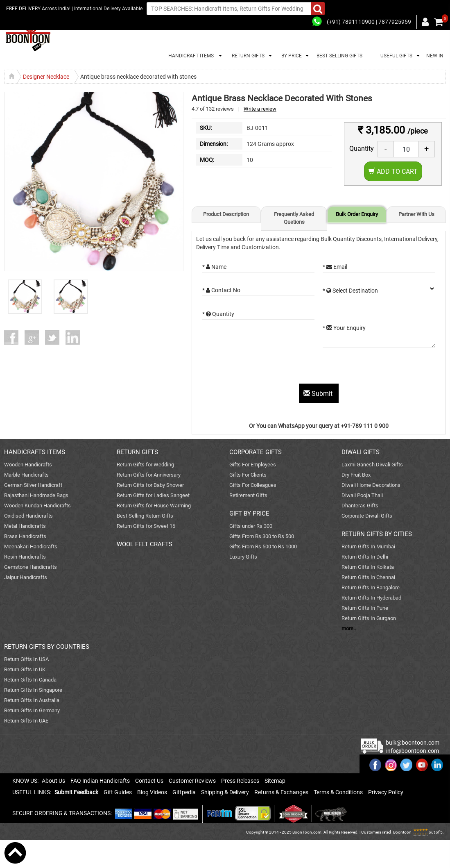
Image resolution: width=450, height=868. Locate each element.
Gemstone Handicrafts (31, 567)
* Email (335, 267)
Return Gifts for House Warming (154, 506)
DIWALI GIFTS (361, 452)
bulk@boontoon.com (413, 743)
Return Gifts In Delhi (365, 557)
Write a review (260, 109)
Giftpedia (184, 792)
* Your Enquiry (344, 328)
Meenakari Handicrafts (31, 546)
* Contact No (221, 290)
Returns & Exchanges (281, 792)
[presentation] (265, 368)
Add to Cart (393, 172)
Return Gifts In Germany (32, 710)
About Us (53, 781)
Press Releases (240, 781)
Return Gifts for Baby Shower (150, 485)
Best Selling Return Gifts (145, 516)
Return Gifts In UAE (26, 721)
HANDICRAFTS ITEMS (35, 452)
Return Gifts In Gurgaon (369, 618)
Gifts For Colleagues (253, 485)
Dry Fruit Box (356, 475)
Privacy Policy (386, 792)
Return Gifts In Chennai (368, 577)
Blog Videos (152, 792)
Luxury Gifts (243, 557)
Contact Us (149, 781)
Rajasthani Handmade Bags (36, 495)
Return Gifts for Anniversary (149, 475)
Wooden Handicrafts (28, 465)
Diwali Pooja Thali (362, 495)
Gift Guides (118, 792)
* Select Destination (350, 291)
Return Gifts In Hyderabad (371, 598)
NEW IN (435, 56)
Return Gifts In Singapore (33, 690)
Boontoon (402, 832)
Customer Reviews (192, 781)
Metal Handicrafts (25, 526)
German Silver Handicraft (33, 485)
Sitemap (275, 781)
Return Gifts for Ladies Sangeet (153, 495)
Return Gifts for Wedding (145, 465)
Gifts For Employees (253, 465)
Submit (319, 394)
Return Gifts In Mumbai (368, 546)
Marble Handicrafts (26, 475)
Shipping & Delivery (225, 792)
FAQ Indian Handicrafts (100, 781)
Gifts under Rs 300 (251, 526)
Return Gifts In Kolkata (368, 567)
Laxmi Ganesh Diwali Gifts (372, 465)
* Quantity (218, 314)
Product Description (226, 214)
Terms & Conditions (338, 792)
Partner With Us (416, 214)
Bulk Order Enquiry (357, 214)
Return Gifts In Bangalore (371, 587)
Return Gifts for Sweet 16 (146, 526)
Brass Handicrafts (25, 536)
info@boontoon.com (413, 751)
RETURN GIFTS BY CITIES (377, 534)
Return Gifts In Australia (32, 700)
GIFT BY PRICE (249, 514)
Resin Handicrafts (25, 557)
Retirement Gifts (248, 495)
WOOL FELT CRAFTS (145, 544)
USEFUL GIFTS (395, 56)
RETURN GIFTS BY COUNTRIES (47, 647)
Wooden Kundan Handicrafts (37, 506)
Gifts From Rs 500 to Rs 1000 (263, 546)
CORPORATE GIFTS (256, 452)
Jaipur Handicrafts (26, 577)
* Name (214, 267)
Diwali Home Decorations (371, 485)
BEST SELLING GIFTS (339, 56)
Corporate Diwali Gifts (367, 516)
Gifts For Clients (248, 475)
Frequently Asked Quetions (294, 218)
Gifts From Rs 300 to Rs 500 (262, 536)
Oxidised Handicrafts (28, 516)
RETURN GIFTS (247, 56)
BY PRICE (290, 56)
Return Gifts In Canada (30, 680)
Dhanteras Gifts (360, 506)
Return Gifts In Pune (365, 608)
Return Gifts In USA (26, 659)
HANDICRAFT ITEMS (190, 56)
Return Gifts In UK (25, 669)
